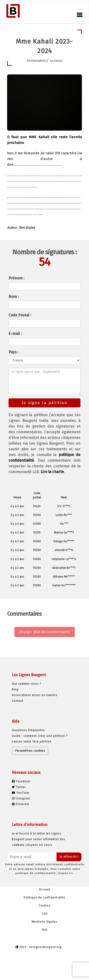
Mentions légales (44, 922)
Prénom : (16, 278)
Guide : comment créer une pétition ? (40, 736)
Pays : (14, 352)
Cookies (45, 906)
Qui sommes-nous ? (27, 684)
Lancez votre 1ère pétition (32, 742)
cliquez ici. (66, 873)
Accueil (45, 889)
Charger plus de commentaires (45, 632)
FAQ (45, 930)
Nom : (14, 297)
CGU (45, 914)
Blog (15, 689)
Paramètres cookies (30, 751)
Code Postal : (20, 315)
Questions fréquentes (28, 730)
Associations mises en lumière (35, 695)
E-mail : (15, 334)
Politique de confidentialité (44, 898)
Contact (18, 701)
